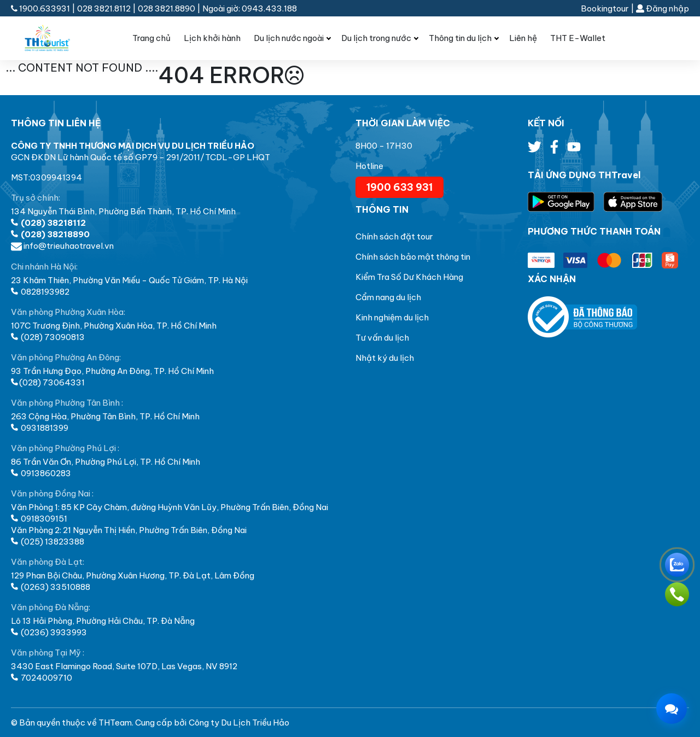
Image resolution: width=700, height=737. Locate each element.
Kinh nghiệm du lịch (392, 317)
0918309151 (39, 519)
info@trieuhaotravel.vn (62, 246)
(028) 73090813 (48, 337)
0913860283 (41, 473)
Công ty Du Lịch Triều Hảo (239, 723)
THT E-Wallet (578, 38)
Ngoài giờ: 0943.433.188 (250, 8)
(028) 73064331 (48, 382)
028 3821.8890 (167, 8)
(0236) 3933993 (49, 632)
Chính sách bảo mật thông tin (413, 257)
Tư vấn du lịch (382, 338)
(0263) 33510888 (51, 587)
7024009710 (42, 678)
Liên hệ (523, 38)
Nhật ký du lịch (385, 358)
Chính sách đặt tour (394, 236)
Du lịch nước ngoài (289, 38)
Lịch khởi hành (212, 38)
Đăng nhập (663, 8)
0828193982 (40, 292)
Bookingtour (605, 8)
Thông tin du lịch (460, 38)
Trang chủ (151, 38)
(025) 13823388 (48, 542)
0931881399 (40, 428)
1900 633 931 (399, 187)
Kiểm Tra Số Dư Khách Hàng (409, 277)
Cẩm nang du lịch (388, 297)
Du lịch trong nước (376, 38)
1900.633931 (41, 8)
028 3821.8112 (104, 8)
